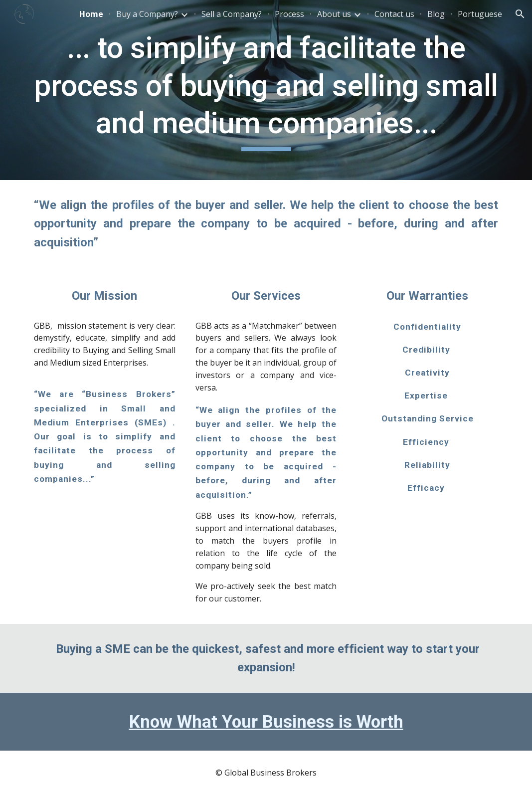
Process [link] (289, 14)
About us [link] (334, 14)
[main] (266, 90)
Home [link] (91, 14)
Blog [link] (436, 14)
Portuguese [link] (480, 14)
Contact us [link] (394, 14)
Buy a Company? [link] (147, 14)
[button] (520, 14)
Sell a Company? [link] (232, 14)
